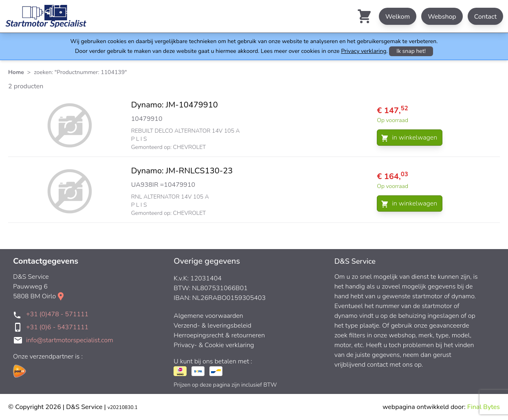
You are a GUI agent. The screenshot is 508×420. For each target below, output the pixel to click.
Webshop (442, 17)
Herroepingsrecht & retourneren (219, 335)
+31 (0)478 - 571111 (57, 314)
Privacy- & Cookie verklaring (214, 345)
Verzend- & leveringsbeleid (212, 326)
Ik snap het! (411, 51)
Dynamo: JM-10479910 (175, 105)
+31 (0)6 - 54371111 (57, 327)
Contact (485, 17)
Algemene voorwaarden (208, 316)
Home (16, 72)
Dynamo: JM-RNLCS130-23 (182, 171)
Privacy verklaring (364, 51)
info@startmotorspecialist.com (70, 340)
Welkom (398, 17)
